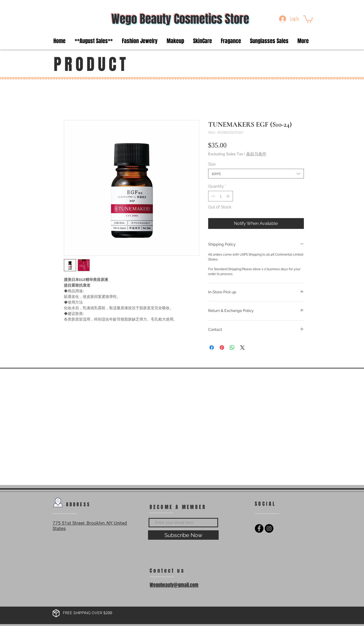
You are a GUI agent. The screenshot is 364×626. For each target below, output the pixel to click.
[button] (308, 19)
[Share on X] (242, 348)
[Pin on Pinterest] (222, 348)
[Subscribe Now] (183, 535)
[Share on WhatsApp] (232, 348)
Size (212, 164)
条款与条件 (256, 154)
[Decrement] (213, 196)
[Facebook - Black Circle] (259, 528)
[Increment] (229, 196)
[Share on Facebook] (212, 348)
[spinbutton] (220, 196)
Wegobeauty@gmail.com (174, 585)
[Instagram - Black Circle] (269, 528)
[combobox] (256, 174)
